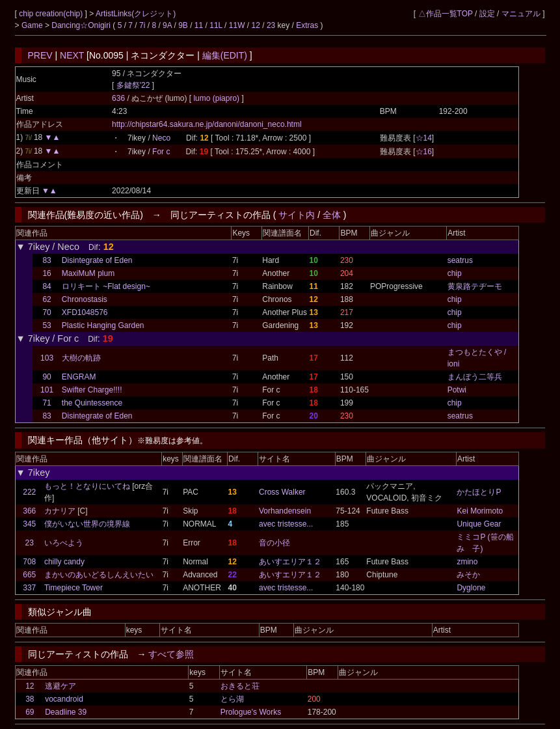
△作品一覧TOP (446, 14)
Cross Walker (282, 492)
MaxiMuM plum (88, 273)
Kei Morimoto (480, 511)
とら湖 (232, 699)
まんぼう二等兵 (475, 377)
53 (47, 325)
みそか (468, 575)
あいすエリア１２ (290, 562)
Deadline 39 (66, 712)
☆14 (424, 138)
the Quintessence (92, 403)
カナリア (60, 511)
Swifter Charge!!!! (92, 390)
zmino (467, 562)
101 (47, 390)
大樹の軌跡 (81, 358)
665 (29, 575)
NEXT (72, 55)
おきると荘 (240, 686)
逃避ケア (60, 686)
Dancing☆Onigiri (82, 25)
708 (29, 562)
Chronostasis (85, 299)
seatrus (460, 260)
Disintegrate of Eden (97, 260)
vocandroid (64, 699)
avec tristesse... (286, 524)
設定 (487, 14)
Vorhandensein (285, 511)
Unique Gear (479, 524)
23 (271, 25)
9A (167, 25)
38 (30, 699)
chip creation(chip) (52, 14)
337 (29, 588)
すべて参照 (171, 654)
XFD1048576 (85, 312)
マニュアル (521, 14)
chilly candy (64, 562)
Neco (161, 138)
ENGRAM (79, 377)
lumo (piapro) (217, 98)
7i (142, 25)
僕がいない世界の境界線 (87, 524)
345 (29, 524)
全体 (332, 215)
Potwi (457, 390)
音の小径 (274, 543)
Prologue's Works (251, 712)
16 (47, 273)
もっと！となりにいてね (87, 486)
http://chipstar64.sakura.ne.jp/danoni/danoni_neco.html (207, 124)
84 (47, 286)
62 (47, 299)
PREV (40, 55)
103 (47, 358)
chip (455, 273)
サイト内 (297, 215)
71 (47, 403)
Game (33, 25)
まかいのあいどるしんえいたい (99, 575)
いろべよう (64, 543)
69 (30, 712)
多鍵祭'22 (133, 85)
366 (29, 511)
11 (199, 25)
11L (216, 25)
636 (118, 98)
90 (47, 377)
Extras (307, 25)
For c (161, 152)
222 (29, 492)
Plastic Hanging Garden (103, 325)
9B (183, 25)
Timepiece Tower (73, 588)
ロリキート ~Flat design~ (106, 286)
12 (256, 25)
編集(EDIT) (225, 55)
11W (237, 25)
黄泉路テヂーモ (475, 286)
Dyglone (471, 588)
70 (47, 312)
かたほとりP (479, 492)
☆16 (424, 152)
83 (47, 260)
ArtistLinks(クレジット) (136, 14)
